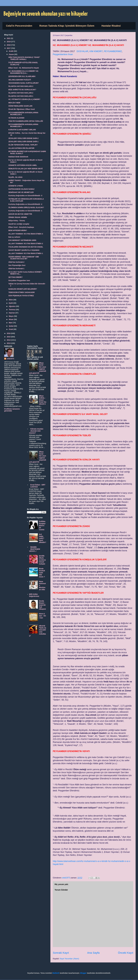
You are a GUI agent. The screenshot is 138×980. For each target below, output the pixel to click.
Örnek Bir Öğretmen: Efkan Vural (22, 109)
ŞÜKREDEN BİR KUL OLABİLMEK (22, 76)
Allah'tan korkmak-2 (16, 262)
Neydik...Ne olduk (15, 177)
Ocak (11, 329)
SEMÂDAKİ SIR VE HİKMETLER (21, 192)
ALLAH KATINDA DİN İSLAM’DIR (21, 148)
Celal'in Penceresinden (19, 26)
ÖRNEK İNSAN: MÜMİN (18, 217)
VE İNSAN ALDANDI (16, 118)
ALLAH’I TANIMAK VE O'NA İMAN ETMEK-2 (26, 244)
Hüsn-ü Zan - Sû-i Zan (43, 616)
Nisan (11, 319)
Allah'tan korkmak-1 (16, 269)
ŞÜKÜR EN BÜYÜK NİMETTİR (20, 214)
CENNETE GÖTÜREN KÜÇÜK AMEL (23, 165)
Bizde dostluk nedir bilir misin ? (42, 573)
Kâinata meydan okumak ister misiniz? (36, 431)
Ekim (11, 300)
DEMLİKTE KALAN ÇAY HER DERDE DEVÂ (25, 169)
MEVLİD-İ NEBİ (14, 103)
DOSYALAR (82, 51)
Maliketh (56, 973)
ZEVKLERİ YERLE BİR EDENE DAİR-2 (23, 138)
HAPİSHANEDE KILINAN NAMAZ (21, 189)
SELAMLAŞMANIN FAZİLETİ (20, 80)
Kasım (12, 54)
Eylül (11, 303)
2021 (9, 38)
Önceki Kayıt (126, 953)
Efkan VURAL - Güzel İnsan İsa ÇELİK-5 (43, 400)
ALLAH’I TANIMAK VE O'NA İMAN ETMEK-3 (26, 234)
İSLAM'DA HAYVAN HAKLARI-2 (21, 93)
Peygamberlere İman (63, 54)
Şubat (11, 326)
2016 (9, 333)
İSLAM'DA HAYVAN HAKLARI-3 (21, 86)
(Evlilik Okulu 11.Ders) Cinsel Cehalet (42, 560)
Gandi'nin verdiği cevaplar (19, 224)
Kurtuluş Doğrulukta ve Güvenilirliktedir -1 (25, 211)
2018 (9, 45)
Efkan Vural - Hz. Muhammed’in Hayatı (24, 68)
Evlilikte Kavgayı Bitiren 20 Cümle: (42, 525)
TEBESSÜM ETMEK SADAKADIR (22, 292)
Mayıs (11, 316)
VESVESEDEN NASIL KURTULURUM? (24, 83)
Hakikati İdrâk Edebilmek (18, 157)
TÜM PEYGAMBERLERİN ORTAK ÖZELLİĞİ (26, 121)
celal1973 (10, 359)
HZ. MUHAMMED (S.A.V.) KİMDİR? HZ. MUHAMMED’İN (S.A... (24, 72)
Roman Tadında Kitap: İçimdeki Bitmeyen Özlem (67, 26)
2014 (9, 340)
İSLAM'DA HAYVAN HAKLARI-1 (21, 96)
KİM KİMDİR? (96, 51)
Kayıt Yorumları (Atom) (69, 959)
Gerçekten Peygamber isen (19, 280)
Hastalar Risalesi (111, 26)
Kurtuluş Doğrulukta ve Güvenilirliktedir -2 (25, 204)
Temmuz (12, 310)
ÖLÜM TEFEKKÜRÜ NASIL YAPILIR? (23, 145)
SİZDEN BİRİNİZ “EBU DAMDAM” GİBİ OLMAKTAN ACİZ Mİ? (24, 258)
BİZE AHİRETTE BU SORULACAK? (22, 90)
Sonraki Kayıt (61, 953)
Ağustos (12, 306)
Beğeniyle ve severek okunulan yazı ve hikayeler (46, 14)
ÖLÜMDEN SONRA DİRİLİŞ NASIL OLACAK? (26, 207)
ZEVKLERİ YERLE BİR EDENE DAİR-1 (23, 142)
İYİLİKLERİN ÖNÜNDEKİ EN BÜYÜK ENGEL (26, 247)
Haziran (12, 313)
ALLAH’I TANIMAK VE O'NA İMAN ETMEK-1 (26, 253)
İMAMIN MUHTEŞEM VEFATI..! (35, 549)
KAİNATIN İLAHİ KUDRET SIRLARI (22, 130)
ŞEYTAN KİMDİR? (15, 277)
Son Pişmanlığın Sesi (17, 265)
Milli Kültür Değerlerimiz (34, 595)
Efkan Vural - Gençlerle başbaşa (21, 227)
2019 (9, 42)
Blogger (83, 973)
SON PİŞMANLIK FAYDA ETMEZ (21, 296)
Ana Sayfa (93, 953)
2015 (9, 337)
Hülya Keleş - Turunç (17, 221)
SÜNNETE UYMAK (16, 186)
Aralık (11, 51)
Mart (11, 323)
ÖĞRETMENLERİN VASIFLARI (20, 106)
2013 (9, 343)
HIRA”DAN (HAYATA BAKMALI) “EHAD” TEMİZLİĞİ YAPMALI (24, 58)
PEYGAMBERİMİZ (113, 51)
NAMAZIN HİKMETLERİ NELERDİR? (23, 289)
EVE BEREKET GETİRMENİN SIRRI (22, 240)
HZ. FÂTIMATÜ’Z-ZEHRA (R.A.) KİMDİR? (24, 99)
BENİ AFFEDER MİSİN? (18, 230)
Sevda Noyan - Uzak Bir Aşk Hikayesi (42, 605)
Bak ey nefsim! (14, 237)
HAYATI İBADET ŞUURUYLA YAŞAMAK (24, 250)
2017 (9, 48)
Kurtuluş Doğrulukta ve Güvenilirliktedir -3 (25, 196)
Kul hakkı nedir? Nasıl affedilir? (43, 538)
